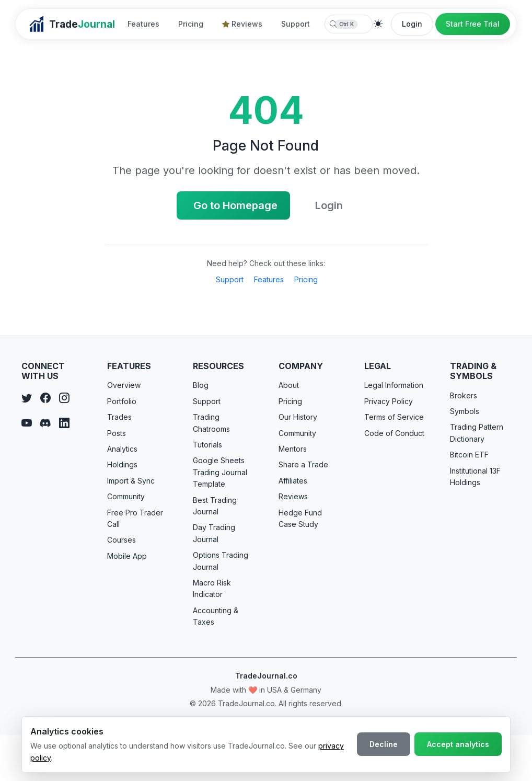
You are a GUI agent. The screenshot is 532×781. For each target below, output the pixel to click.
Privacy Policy (389, 401)
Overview (124, 385)
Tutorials (207, 445)
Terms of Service (394, 417)
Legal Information (394, 385)
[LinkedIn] (64, 423)
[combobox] (349, 24)
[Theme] (378, 24)
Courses (122, 540)
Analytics (122, 449)
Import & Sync (131, 481)
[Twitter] (27, 398)
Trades (119, 417)
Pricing (191, 24)
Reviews (242, 24)
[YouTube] (27, 423)
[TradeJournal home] (72, 24)
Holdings (122, 464)
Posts (117, 433)
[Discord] (45, 423)
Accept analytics (458, 744)
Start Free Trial (473, 24)
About (289, 385)
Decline (384, 744)
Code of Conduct (394, 433)
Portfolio (122, 401)
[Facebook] (45, 398)
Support (296, 24)
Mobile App (127, 556)
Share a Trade (303, 464)
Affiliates (293, 481)
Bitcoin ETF (469, 455)
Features (143, 24)
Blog (201, 385)
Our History (298, 417)
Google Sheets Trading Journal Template (220, 472)
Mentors (293, 449)
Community (126, 496)
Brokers (464, 395)
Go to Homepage (235, 205)
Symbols (465, 411)
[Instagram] (64, 398)
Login (412, 24)
